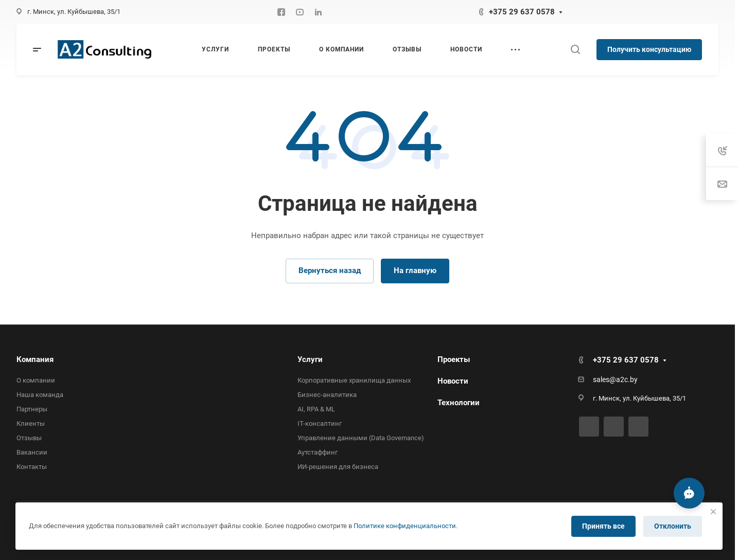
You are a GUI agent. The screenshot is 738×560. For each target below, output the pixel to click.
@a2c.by (623, 380)
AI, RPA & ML (316, 409)
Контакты (32, 467)
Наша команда (40, 395)
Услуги (310, 359)
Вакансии (32, 452)
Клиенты (31, 423)
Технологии (459, 403)
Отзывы (29, 438)
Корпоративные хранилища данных (354, 380)
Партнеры (32, 409)
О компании (36, 380)
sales (601, 380)
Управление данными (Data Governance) (361, 438)
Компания (35, 359)
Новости (453, 381)
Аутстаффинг (318, 452)
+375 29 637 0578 (522, 12)
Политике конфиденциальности (405, 526)
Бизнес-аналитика (327, 395)
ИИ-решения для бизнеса (338, 467)
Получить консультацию (649, 49)
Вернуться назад (330, 270)
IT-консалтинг (320, 423)
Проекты (454, 359)
